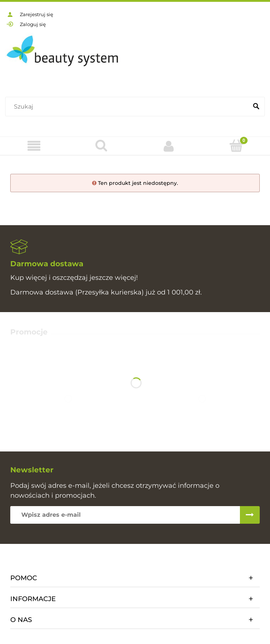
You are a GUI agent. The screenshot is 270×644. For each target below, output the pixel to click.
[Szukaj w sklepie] (128, 107)
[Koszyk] (236, 146)
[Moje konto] (169, 146)
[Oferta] (34, 146)
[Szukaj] (256, 107)
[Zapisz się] (250, 515)
